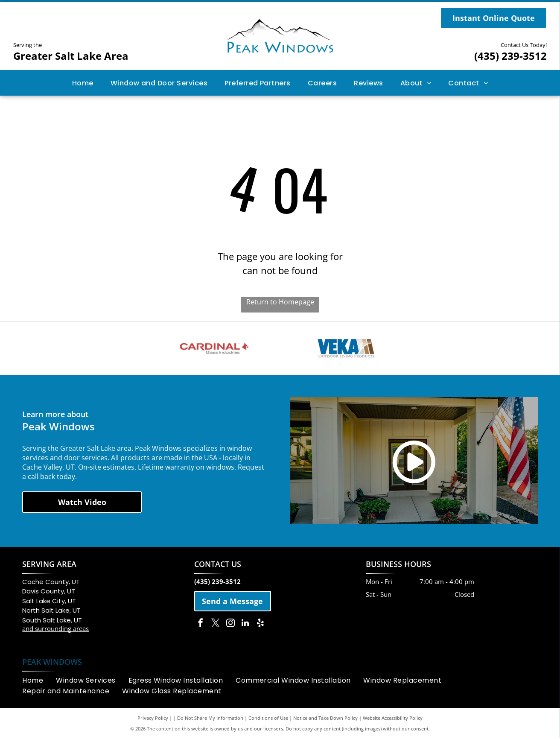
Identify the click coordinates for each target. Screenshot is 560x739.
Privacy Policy (153, 719)
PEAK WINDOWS (52, 663)
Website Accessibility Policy (393, 719)
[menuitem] (83, 83)
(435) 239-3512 (510, 56)
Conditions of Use (268, 719)
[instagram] (230, 624)
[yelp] (260, 624)
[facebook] (201, 624)
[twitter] (216, 624)
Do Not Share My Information (210, 719)
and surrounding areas (55, 629)
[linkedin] (245, 624)
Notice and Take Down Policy (325, 719)
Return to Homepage (280, 302)
